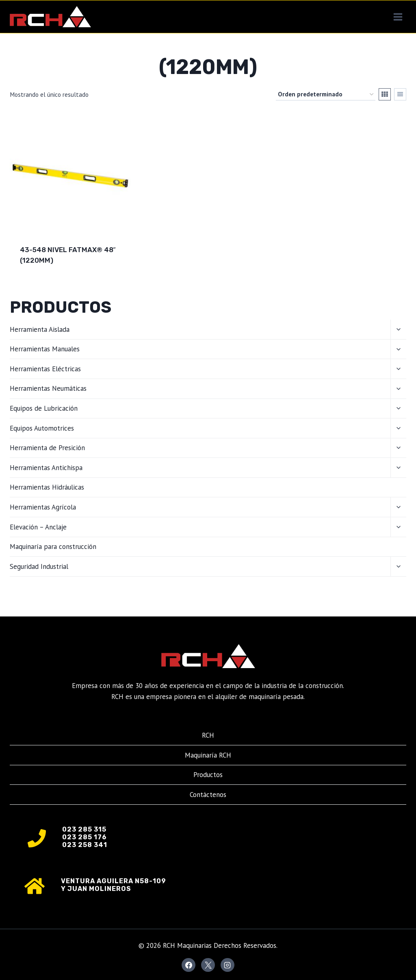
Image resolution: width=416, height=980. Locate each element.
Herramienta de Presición (47, 448)
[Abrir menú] (398, 17)
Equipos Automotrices (42, 428)
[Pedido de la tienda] (326, 94)
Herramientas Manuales (45, 349)
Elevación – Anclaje (38, 527)
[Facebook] (188, 965)
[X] (208, 965)
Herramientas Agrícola (43, 507)
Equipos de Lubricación (44, 408)
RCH (208, 735)
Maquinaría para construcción (53, 547)
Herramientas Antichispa (46, 468)
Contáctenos (208, 795)
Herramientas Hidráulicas (47, 487)
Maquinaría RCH (208, 755)
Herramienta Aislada (40, 329)
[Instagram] (227, 965)
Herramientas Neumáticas (48, 388)
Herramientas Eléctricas (45, 369)
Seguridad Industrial (39, 566)
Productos (208, 775)
